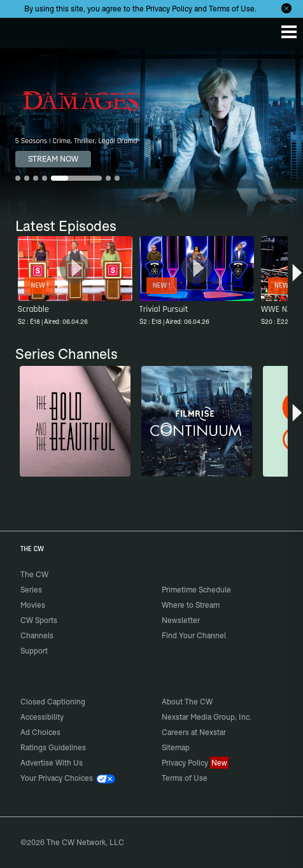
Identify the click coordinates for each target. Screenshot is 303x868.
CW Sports (39, 620)
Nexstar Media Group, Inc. (207, 717)
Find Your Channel (194, 635)
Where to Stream (191, 605)
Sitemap (176, 747)
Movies (33, 605)
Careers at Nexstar (194, 732)
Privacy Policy (169, 9)
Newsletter (181, 620)
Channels (37, 635)
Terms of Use (232, 9)
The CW (22, 30)
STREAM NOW (53, 159)
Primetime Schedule (196, 590)
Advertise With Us (52, 763)
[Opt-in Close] (286, 8)
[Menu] (289, 32)
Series (31, 590)
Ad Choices (40, 732)
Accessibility (42, 717)
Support (34, 651)
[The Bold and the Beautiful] (75, 421)
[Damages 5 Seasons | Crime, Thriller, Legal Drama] (151, 134)
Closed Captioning (53, 702)
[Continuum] (197, 421)
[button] (297, 277)
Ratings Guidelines (53, 747)
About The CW (187, 702)
